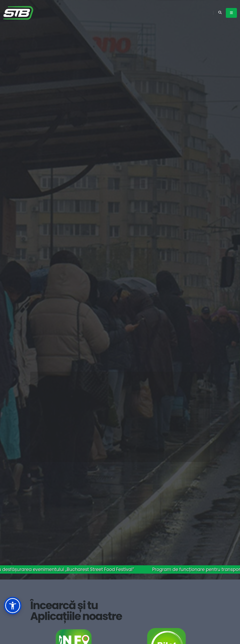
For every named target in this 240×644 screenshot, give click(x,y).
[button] (13, 606)
